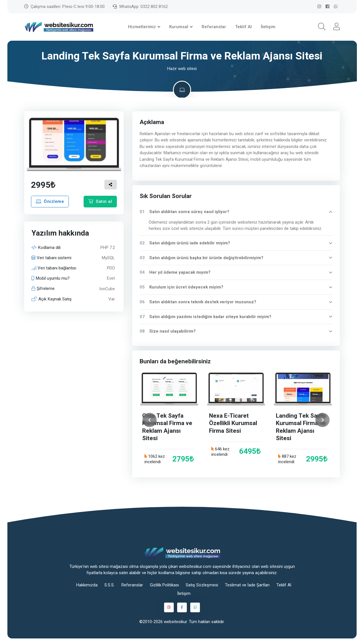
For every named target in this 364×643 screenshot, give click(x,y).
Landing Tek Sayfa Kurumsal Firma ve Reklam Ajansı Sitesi (301, 427)
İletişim (268, 27)
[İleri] (322, 420)
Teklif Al (243, 27)
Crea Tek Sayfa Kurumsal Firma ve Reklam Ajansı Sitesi (167, 427)
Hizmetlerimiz (142, 27)
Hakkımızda (87, 585)
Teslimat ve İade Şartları (247, 585)
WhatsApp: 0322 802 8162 (140, 7)
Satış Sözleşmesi (202, 585)
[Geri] (150, 420)
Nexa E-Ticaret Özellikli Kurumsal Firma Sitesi (233, 423)
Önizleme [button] (50, 201)
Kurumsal (179, 27)
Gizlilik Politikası (164, 585)
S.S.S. (109, 585)
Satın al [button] (100, 201)
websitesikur (175, 622)
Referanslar (214, 27)
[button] (322, 27)
